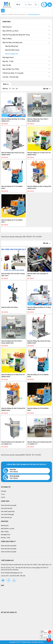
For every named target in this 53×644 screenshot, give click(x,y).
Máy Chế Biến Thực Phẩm (11, 69)
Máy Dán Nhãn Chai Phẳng (10, 307)
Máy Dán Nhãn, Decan (12, 50)
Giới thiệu (4, 491)
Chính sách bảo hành (7, 508)
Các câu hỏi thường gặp (7, 514)
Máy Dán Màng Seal (12, 46)
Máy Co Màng (7, 39)
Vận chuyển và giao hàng (8, 511)
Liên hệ (3, 497)
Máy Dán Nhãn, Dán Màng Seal (17, 14)
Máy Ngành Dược (8, 58)
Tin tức (3, 494)
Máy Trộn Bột (7, 65)
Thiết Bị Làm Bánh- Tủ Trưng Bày (13, 73)
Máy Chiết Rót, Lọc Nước (10, 31)
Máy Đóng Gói (7, 27)
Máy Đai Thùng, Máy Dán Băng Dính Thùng (16, 35)
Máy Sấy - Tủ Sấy (8, 61)
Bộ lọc (6, 84)
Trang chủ (4, 14)
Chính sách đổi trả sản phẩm (9, 505)
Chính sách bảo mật (6, 517)
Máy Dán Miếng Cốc (12, 54)
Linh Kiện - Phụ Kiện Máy (10, 77)
